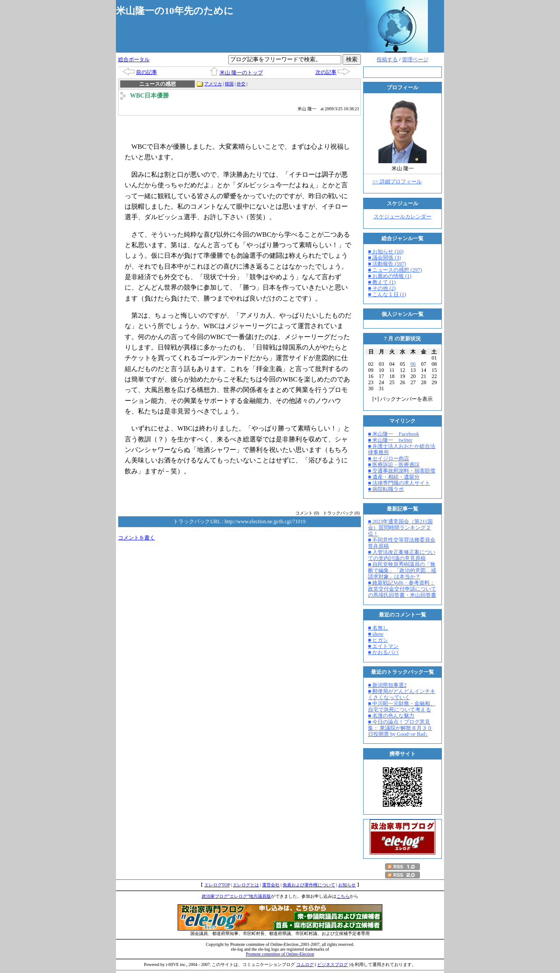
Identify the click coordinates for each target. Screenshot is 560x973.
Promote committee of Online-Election (280, 954)
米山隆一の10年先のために (175, 11)
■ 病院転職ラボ (386, 489)
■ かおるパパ (383, 652)
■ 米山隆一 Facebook (394, 434)
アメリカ (213, 84)
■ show (376, 634)
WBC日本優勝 (149, 96)
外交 (241, 84)
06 (413, 364)
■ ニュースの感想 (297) (395, 270)
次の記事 (326, 72)
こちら (343, 896)
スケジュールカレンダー (402, 217)
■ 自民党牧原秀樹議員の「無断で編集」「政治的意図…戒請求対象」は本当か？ (402, 570)
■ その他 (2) (382, 288)
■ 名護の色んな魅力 (391, 716)
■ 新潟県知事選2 (387, 685)
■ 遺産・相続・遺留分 (394, 477)
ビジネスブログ (332, 964)
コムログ (305, 964)
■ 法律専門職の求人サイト (399, 483)
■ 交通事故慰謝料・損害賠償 (402, 471)
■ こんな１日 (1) (387, 294)
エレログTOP (217, 885)
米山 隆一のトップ (241, 73)
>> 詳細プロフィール (397, 182)
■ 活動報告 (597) (387, 264)
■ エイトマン (383, 646)
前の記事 (147, 72)
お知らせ (347, 885)
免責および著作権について (309, 885)
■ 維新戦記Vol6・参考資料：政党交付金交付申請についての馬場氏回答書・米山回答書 (402, 589)
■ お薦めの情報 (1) (390, 276)
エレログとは (246, 885)
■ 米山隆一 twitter (390, 440)
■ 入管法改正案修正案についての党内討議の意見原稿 (402, 555)
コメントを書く (136, 538)
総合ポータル (134, 59)
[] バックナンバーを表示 (402, 399)
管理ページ (415, 59)
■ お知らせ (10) (386, 252)
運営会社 (271, 885)
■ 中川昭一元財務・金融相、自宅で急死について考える (402, 707)
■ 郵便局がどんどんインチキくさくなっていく (402, 694)
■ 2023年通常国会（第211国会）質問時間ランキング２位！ (400, 528)
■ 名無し (378, 628)
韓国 (229, 84)
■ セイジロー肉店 (388, 458)
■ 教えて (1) (382, 282)
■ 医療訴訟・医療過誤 (394, 465)
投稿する (387, 59)
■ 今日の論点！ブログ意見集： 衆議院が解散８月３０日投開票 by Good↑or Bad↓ (400, 728)
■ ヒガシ (378, 640)
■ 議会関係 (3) (384, 258)
